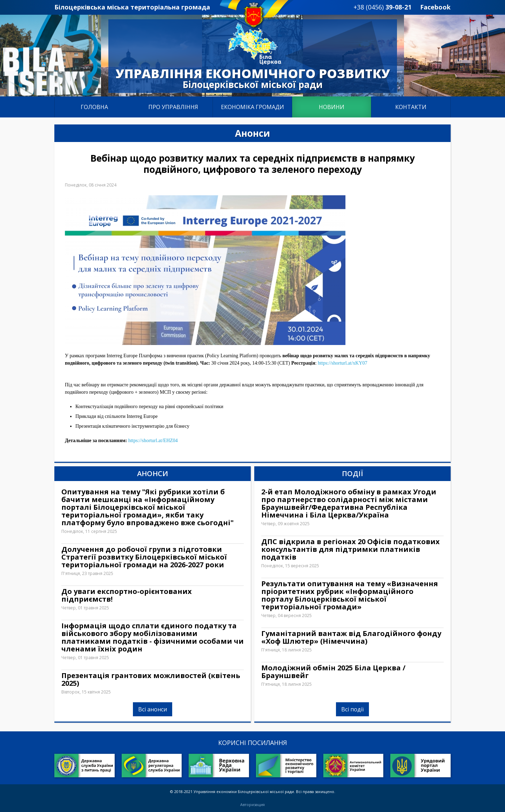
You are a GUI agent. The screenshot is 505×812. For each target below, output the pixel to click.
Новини (332, 107)
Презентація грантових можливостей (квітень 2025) (151, 679)
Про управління (173, 107)
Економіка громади (252, 107)
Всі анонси (153, 709)
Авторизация (252, 805)
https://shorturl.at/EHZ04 (153, 441)
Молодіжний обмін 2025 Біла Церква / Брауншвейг (333, 672)
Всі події (352, 709)
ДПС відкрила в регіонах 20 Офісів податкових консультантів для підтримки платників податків (351, 549)
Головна (94, 107)
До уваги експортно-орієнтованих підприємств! (127, 595)
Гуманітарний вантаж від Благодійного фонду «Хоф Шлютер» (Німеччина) (351, 637)
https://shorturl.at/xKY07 (342, 363)
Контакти (411, 107)
